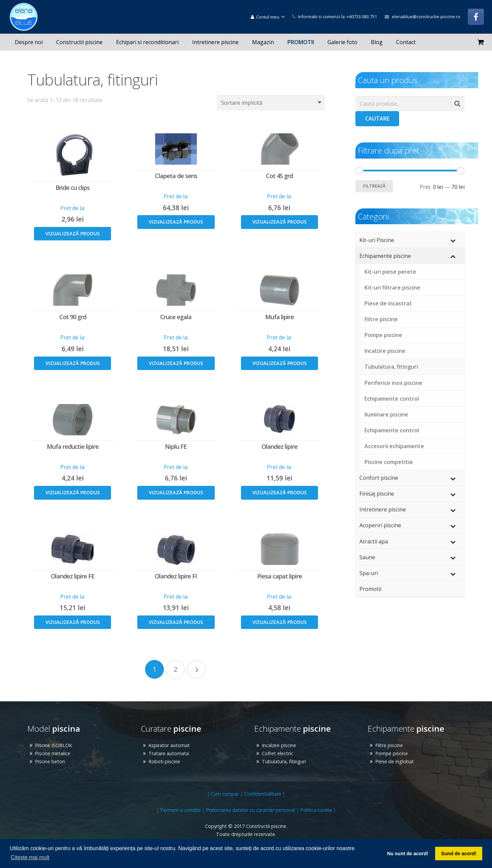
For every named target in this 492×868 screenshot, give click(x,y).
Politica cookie (316, 810)
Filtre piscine (389, 745)
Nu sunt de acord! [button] (408, 854)
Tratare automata (169, 753)
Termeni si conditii (180, 810)
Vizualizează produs (73, 233)
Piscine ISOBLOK (54, 745)
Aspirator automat (169, 745)
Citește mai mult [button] (30, 857)
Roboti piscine (164, 761)
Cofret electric (277, 753)
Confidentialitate (263, 794)
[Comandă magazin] (271, 103)
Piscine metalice (53, 753)
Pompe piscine (392, 753)
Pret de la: (73, 208)
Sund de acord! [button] (459, 854)
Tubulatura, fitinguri (284, 761)
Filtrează (374, 186)
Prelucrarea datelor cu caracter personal (250, 810)
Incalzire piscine (279, 745)
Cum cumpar (225, 794)
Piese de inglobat (395, 761)
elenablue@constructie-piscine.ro (426, 16)
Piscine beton (50, 761)
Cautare (377, 119)
